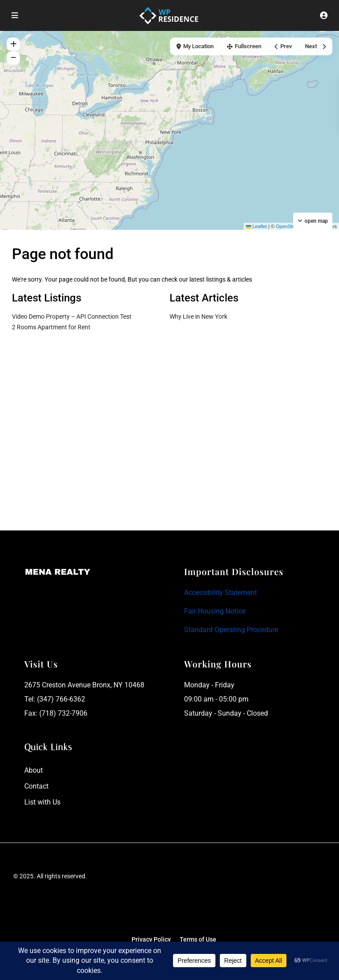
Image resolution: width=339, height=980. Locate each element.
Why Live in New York (198, 316)
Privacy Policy (151, 939)
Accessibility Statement (220, 593)
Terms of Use (198, 939)
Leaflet (256, 226)
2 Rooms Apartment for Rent (51, 327)
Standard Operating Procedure (231, 630)
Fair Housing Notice (215, 611)
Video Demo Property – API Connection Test (72, 316)
